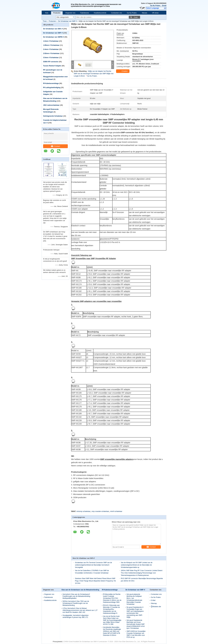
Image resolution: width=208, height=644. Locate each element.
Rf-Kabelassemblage (51, 83)
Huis (47, 13)
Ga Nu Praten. (155, 6)
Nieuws (145, 13)
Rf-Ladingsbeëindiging (52, 88)
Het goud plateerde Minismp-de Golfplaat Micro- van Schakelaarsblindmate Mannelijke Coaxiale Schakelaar (134, 599)
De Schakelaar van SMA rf (53, 29)
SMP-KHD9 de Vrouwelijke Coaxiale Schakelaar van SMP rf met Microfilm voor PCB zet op (136, 634)
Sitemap (154, 603)
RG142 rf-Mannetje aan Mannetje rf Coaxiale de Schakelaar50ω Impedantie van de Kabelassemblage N (111, 609)
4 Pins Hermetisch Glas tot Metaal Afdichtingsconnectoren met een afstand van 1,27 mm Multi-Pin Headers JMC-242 (80, 610)
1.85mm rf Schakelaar (51, 45)
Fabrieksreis (85, 13)
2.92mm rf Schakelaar (51, 53)
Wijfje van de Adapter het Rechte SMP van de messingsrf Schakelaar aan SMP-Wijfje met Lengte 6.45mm (94, 74)
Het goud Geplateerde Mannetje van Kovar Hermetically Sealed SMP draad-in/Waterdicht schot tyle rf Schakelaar (136, 624)
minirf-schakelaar (116, 511)
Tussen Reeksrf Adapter (52, 66)
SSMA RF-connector (51, 62)
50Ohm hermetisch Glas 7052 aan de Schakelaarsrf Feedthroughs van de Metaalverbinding (76, 603)
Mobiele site (156, 607)
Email (164, 6)
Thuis (45, 21)
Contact (56, 146)
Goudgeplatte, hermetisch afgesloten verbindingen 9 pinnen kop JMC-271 (75, 616)
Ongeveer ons (70, 13)
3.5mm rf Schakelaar (51, 58)
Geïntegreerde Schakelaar (53, 116)
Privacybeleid (58, 642)
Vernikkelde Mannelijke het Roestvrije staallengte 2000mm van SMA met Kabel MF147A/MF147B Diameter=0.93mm (112, 631)
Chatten (123, 71)
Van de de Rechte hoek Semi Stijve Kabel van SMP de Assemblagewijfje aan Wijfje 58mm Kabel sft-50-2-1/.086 (112, 620)
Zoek (136, 17)
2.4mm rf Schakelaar (51, 49)
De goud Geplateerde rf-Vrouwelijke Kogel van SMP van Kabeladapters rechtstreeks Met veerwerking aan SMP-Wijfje (135, 612)
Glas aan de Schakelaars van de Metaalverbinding (80, 590)
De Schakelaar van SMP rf (67, 21)
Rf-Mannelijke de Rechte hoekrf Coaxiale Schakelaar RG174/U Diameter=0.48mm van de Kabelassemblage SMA (112, 598)
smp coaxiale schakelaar (100, 511)
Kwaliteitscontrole (100, 13)
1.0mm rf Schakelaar (51, 41)
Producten (57, 13)
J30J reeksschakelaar (51, 105)
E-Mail (153, 600)
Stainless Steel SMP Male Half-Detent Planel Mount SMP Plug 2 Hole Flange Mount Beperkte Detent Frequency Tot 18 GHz (95, 581)
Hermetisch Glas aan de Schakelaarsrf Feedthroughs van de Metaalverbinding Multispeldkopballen (76, 596)
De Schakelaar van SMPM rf (54, 37)
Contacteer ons (117, 13)
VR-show (155, 13)
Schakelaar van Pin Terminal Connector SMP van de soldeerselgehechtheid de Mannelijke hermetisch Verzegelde (93, 565)
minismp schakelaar (83, 511)
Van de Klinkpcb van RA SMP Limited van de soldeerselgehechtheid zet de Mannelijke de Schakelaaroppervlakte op (137, 565)
